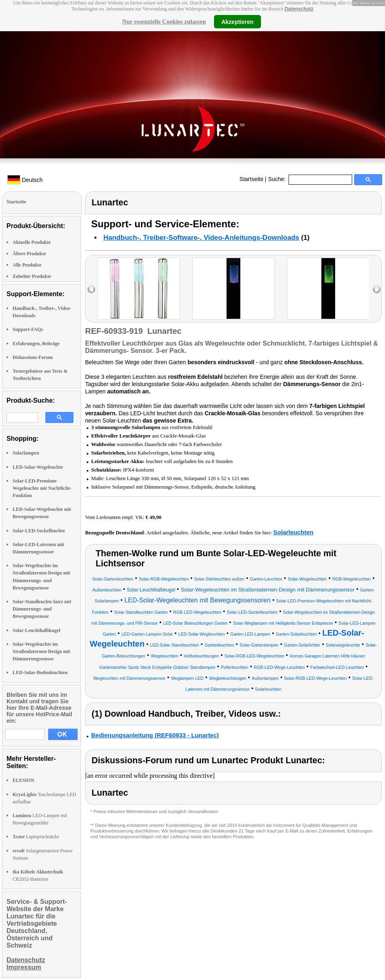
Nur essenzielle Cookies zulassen (164, 21)
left (91, 289)
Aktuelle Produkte (32, 242)
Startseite (251, 179)
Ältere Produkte (29, 254)
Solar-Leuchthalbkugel (36, 630)
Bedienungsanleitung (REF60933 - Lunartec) (155, 735)
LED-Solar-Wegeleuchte (38, 467)
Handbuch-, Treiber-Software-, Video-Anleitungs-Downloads (201, 238)
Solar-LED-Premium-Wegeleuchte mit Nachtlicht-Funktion (42, 488)
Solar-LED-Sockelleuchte (39, 531)
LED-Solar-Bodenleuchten (40, 673)
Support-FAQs (28, 329)
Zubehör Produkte (32, 276)
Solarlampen (26, 453)
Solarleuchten (293, 532)
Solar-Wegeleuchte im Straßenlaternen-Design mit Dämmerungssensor (41, 651)
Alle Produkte (27, 265)
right (377, 289)
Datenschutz (299, 9)
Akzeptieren (237, 21)
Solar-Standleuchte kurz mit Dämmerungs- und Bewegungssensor (42, 609)
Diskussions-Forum (33, 357)
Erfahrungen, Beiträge (36, 344)
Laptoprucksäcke (36, 837)
